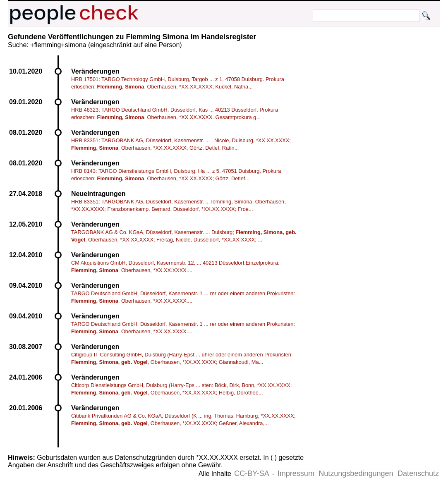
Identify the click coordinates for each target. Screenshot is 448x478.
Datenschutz (418, 473)
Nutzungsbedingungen (356, 473)
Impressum (296, 473)
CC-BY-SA (252, 473)
